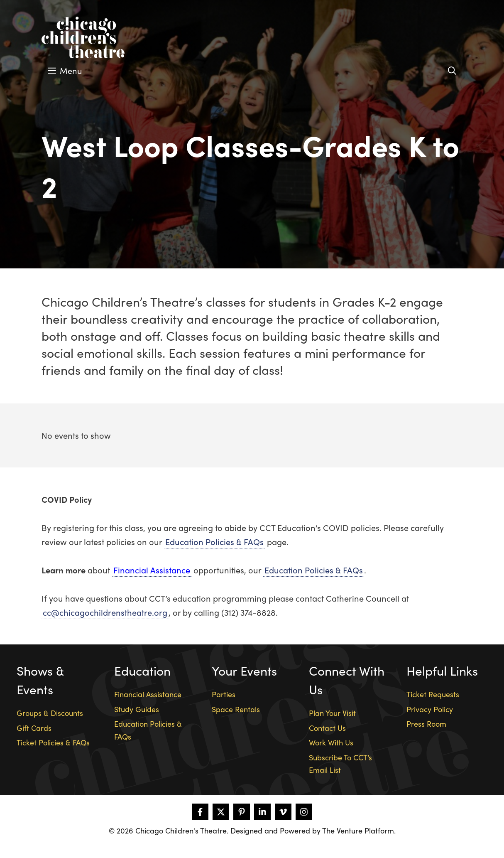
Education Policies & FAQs (214, 542)
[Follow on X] (221, 812)
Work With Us (331, 742)
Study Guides (137, 709)
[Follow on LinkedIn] (262, 812)
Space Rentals (236, 709)
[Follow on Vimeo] (283, 812)
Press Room (426, 724)
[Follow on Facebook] (200, 812)
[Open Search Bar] (452, 71)
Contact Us (327, 728)
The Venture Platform (358, 830)
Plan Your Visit (332, 713)
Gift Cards (34, 728)
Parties (224, 694)
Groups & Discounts (50, 713)
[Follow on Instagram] (304, 812)
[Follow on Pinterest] (242, 812)
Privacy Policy (430, 709)
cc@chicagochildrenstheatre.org (105, 612)
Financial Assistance (152, 570)
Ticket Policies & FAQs (53, 742)
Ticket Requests (433, 694)
